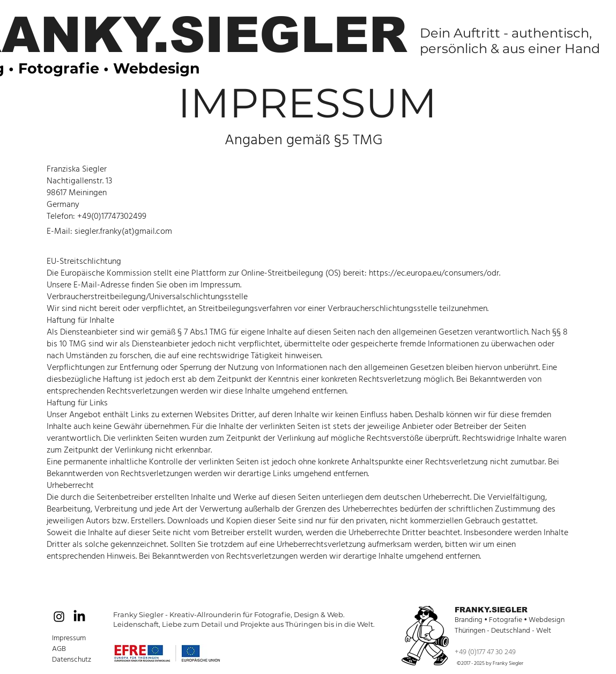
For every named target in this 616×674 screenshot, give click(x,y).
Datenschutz (72, 660)
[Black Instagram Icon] (59, 617)
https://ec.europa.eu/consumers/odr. (435, 273)
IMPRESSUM (307, 103)
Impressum (69, 638)
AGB (60, 649)
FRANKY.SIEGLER (491, 610)
